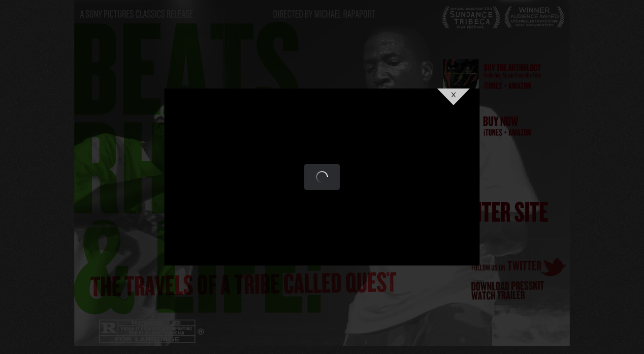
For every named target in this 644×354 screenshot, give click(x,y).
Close (453, 97)
